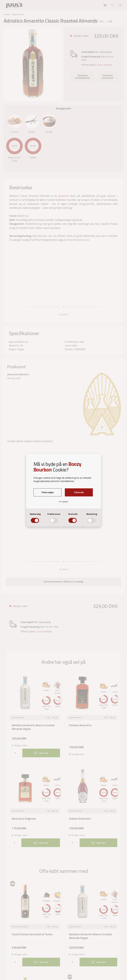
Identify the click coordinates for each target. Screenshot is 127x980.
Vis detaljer (64, 502)
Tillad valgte (47, 492)
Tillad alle (79, 492)
